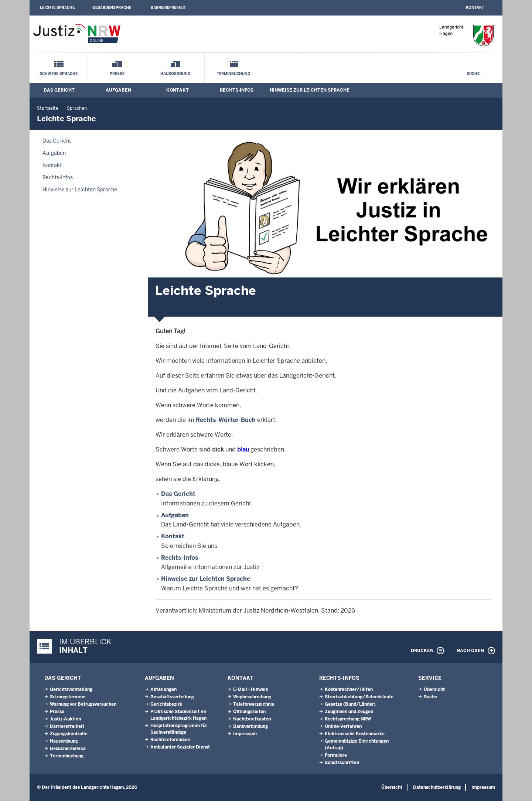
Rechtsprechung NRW (348, 719)
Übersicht (434, 689)
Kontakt (475, 8)
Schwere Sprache (59, 74)
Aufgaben (118, 90)
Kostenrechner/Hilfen (349, 689)
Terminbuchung (234, 74)
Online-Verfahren (343, 726)
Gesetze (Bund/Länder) (350, 704)
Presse (117, 74)
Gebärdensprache (112, 8)
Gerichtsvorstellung (71, 689)
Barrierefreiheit (168, 8)
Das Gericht (59, 90)
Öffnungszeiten (249, 712)
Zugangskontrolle (69, 734)
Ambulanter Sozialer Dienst (180, 747)
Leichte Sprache (57, 8)
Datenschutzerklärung (437, 787)
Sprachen (77, 108)
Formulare (336, 755)
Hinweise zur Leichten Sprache (310, 90)
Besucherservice (68, 749)
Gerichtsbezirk (166, 704)
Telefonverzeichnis (254, 704)
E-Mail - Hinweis (250, 689)
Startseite (48, 108)
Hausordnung (175, 74)
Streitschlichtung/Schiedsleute (359, 697)
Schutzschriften (342, 763)
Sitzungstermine (68, 697)
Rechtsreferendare (170, 740)
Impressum (245, 734)
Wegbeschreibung (252, 697)
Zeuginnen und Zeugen (349, 712)
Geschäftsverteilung (172, 697)
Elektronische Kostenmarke (355, 734)
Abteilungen (163, 689)
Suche (473, 74)
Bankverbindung (250, 726)
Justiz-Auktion (65, 719)
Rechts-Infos (237, 90)
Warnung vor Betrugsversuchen (83, 704)
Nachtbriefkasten (252, 719)
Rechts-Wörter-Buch (226, 420)
